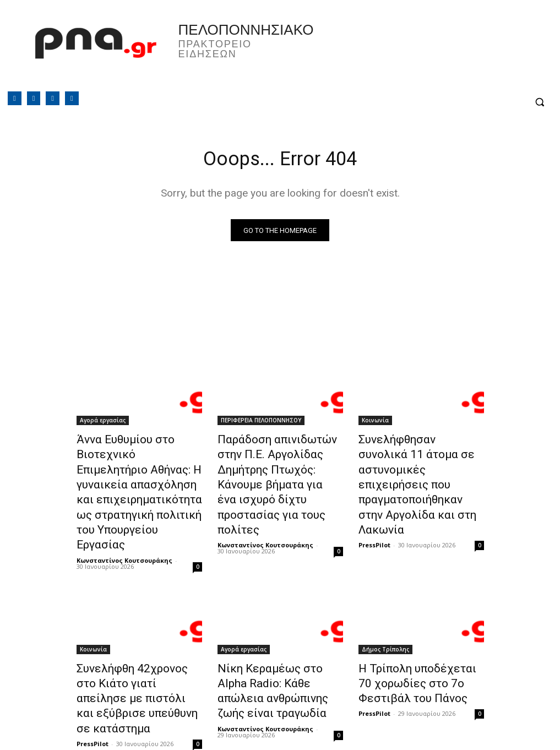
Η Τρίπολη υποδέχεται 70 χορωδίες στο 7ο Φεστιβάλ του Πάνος (417, 647)
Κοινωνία (375, 423)
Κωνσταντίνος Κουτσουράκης (124, 528)
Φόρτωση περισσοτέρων (280, 715)
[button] (539, 102)
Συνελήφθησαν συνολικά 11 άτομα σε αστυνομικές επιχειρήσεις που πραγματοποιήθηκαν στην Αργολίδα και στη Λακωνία (417, 465)
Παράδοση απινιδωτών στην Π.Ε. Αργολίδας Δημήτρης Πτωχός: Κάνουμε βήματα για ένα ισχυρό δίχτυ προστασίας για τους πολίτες (279, 471)
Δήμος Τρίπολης (385, 617)
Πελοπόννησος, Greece (386, 52)
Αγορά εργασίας (103, 423)
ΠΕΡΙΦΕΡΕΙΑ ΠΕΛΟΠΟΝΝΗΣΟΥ (261, 423)
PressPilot (374, 504)
